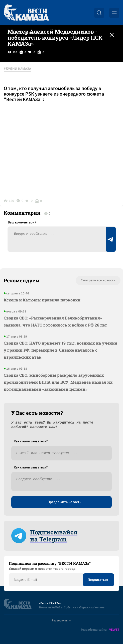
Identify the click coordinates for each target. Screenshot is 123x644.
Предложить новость (64, 502)
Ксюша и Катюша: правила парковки (42, 300)
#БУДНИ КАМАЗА (17, 69)
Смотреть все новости (98, 280)
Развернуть (61, 621)
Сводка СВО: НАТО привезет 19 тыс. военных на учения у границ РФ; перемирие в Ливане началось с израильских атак (60, 350)
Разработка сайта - (100, 630)
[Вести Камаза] (26, 13)
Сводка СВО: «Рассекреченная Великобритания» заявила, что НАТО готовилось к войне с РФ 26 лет (55, 321)
